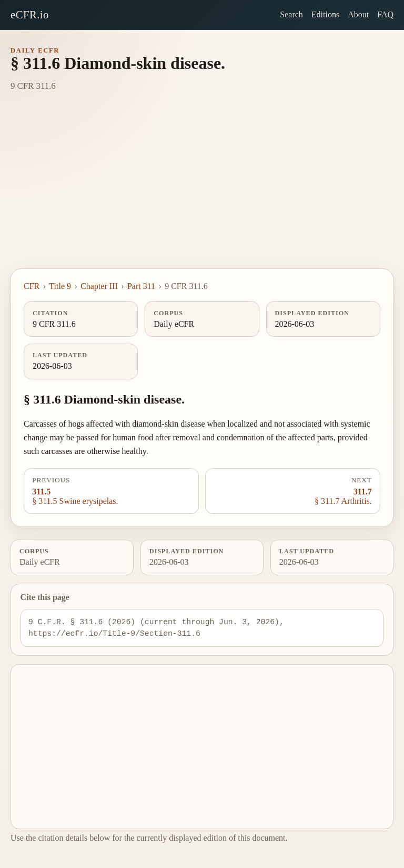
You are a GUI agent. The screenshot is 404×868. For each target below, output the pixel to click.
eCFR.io (30, 14)
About (358, 14)
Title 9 (60, 286)
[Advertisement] (202, 190)
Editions (325, 14)
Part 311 (141, 286)
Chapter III (99, 286)
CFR (32, 286)
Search (291, 14)
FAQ (385, 14)
